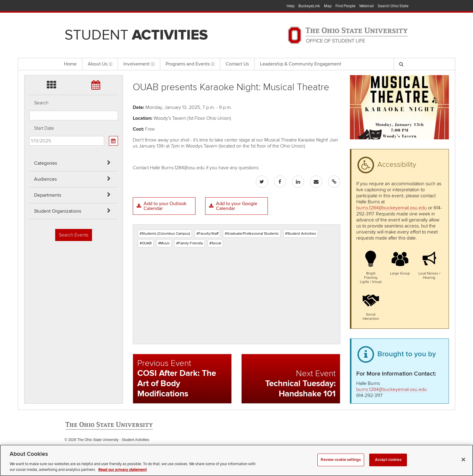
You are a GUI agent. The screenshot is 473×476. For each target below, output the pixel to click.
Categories (46, 163)
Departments (48, 195)
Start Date (44, 128)
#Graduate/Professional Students (252, 234)
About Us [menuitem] (100, 64)
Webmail (367, 6)
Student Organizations (58, 211)
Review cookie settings (341, 467)
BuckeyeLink (309, 6)
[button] (371, 266)
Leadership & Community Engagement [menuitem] (301, 64)
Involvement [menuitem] (139, 64)
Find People (345, 6)
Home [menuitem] (70, 64)
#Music (164, 243)
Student (136, 35)
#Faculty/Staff (207, 234)
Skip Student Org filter (29, 53)
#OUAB (146, 243)
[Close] (463, 467)
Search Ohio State (393, 6)
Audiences (45, 179)
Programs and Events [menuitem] (190, 64)
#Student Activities (301, 234)
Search (41, 103)
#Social (215, 243)
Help (290, 6)
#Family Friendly (190, 243)
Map (328, 6)
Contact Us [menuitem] (237, 64)
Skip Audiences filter (29, 21)
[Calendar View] (113, 141)
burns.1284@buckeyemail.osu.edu (392, 208)
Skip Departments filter (29, 37)
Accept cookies (388, 467)
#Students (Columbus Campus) (165, 234)
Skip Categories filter (29, 5)
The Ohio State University (77, 6)
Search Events (74, 235)
